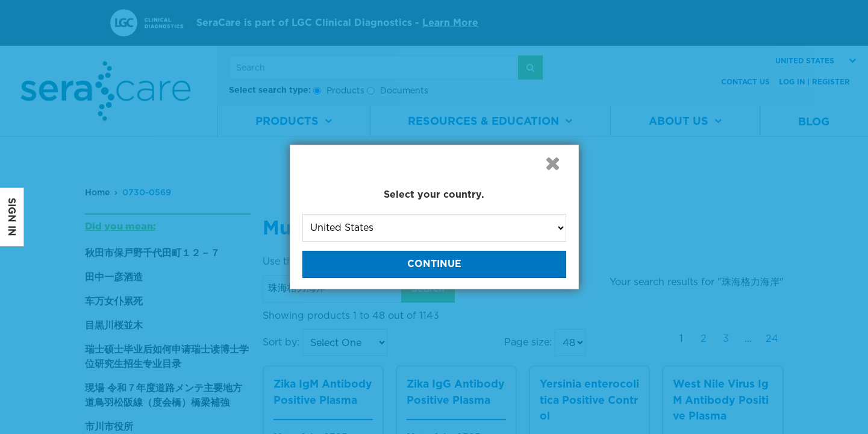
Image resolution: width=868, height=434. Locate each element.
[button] (553, 163)
